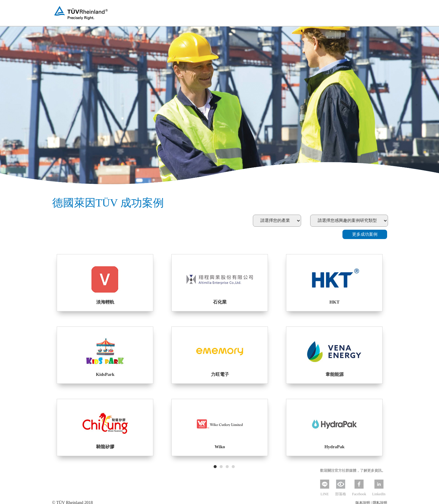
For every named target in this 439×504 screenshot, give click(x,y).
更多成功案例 (365, 234)
